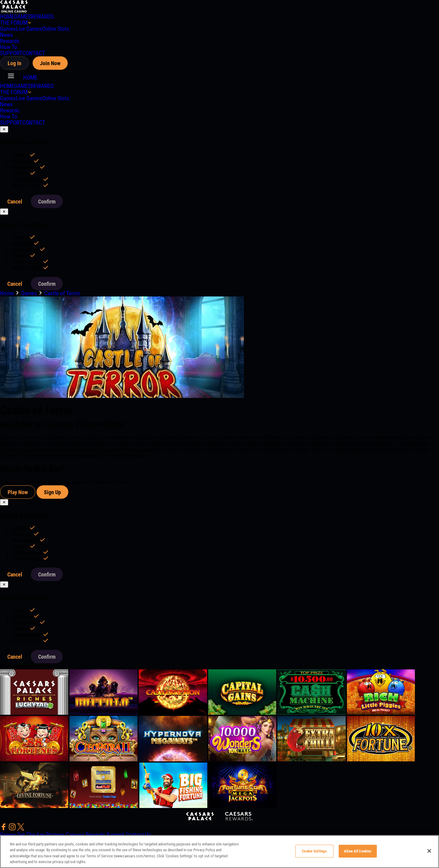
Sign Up (52, 492)
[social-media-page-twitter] (21, 829)
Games (8, 29)
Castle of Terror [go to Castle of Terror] (62, 293)
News (6, 35)
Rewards (10, 41)
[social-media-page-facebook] (4, 829)
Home (7, 293)
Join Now (50, 63)
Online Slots (56, 29)
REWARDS (42, 17)
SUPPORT (11, 53)
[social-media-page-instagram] (13, 829)
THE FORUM (14, 23)
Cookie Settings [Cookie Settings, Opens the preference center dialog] (314, 851)
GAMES (22, 17)
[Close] (429, 851)
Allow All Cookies (358, 851)
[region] (220, 852)
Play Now (18, 492)
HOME (7, 17)
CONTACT (34, 53)
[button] (12, 78)
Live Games (29, 29)
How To (9, 47)
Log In (14, 63)
